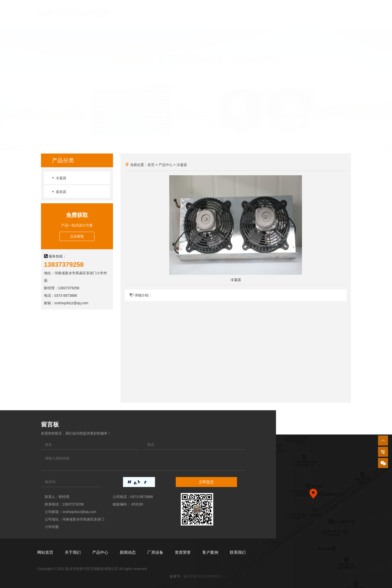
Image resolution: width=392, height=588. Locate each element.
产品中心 (165, 165)
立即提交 (206, 482)
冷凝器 (59, 178)
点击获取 (77, 236)
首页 (151, 165)
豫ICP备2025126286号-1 (203, 576)
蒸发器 (59, 192)
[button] (179, 141)
